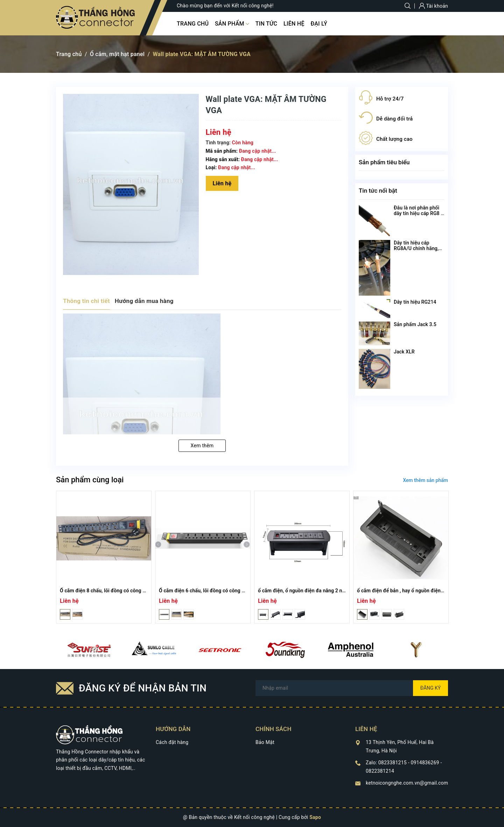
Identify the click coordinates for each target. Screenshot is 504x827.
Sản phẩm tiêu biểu (384, 162)
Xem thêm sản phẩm (425, 480)
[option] (104, 557)
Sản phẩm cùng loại (90, 480)
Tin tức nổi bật (378, 191)
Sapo (315, 817)
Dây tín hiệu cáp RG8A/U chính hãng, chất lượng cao (416, 248)
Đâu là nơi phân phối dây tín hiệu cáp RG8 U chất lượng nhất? (419, 213)
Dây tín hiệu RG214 (415, 302)
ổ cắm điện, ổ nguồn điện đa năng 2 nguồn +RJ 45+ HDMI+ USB (329, 591)
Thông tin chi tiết (86, 301)
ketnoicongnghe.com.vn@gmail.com (407, 783)
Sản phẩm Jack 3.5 (415, 324)
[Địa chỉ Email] (352, 688)
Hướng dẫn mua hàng (144, 301)
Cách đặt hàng (172, 742)
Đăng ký (431, 688)
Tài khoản (433, 6)
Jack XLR (404, 352)
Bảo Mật (265, 742)
